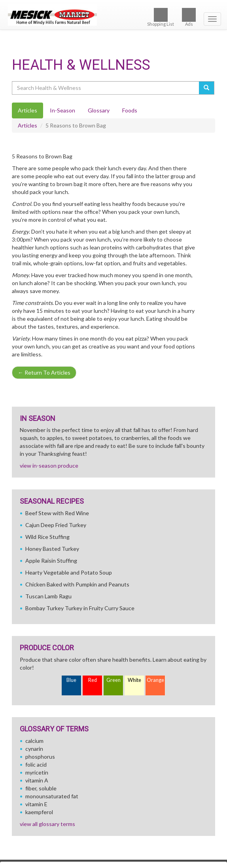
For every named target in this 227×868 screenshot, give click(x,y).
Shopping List (161, 17)
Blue (71, 680)
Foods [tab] (130, 110)
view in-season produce (49, 465)
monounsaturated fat (52, 796)
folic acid (36, 764)
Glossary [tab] (99, 110)
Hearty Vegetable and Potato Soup (69, 572)
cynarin (34, 749)
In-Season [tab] (62, 110)
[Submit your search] (207, 88)
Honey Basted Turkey (52, 549)
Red (93, 680)
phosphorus (40, 757)
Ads (189, 17)
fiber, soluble (41, 788)
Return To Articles (44, 372)
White (134, 680)
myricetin (37, 772)
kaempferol (39, 812)
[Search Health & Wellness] (106, 88)
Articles (27, 125)
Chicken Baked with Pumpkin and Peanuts (77, 584)
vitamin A (37, 780)
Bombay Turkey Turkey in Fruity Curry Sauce (80, 608)
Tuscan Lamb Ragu (48, 596)
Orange (155, 680)
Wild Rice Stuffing (47, 537)
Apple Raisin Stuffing (51, 561)
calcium (34, 741)
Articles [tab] (27, 110)
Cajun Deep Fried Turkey (56, 525)
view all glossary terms (47, 824)
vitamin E (36, 804)
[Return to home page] (114, 15)
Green (114, 680)
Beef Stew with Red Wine (57, 513)
